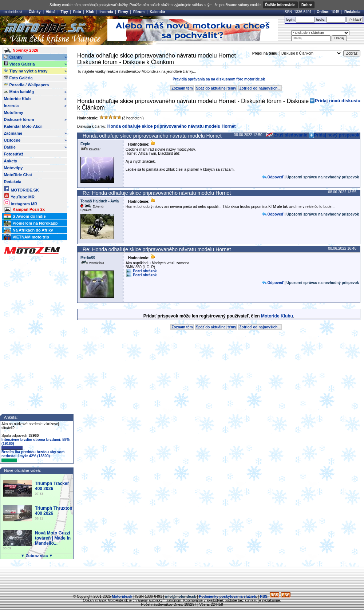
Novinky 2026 (21, 51)
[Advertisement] (182, 577)
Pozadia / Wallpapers (26, 84)
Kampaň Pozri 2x (24, 210)
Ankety (10, 161)
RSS (264, 597)
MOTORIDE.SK (21, 189)
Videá (51, 12)
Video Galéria (35, 64)
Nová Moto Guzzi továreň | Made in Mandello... (53, 538)
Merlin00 (88, 258)
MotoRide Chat (18, 175)
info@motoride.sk (181, 597)
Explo (85, 144)
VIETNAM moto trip (26, 237)
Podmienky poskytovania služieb (228, 597)
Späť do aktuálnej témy (216, 88)
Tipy (64, 12)
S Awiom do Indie (25, 217)
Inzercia (106, 12)
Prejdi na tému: (265, 53)
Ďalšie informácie (280, 5)
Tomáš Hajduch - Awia (100, 201)
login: (290, 20)
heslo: (321, 20)
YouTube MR (19, 196)
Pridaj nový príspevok (337, 135)
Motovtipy (13, 168)
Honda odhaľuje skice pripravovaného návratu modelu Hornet (172, 126)
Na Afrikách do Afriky (28, 230)
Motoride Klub (35, 99)
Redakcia (352, 12)
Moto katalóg (35, 92)
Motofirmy (13, 112)
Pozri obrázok (145, 271)
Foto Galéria (35, 78)
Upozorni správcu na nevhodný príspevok (323, 177)
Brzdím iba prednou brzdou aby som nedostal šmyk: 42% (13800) (33, 456)
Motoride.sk (122, 597)
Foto (77, 12)
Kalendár (157, 12)
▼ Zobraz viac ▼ (37, 556)
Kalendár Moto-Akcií (23, 126)
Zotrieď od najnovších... (260, 88)
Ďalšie (35, 147)
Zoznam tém (182, 88)
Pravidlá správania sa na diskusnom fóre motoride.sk (219, 79)
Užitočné (35, 140)
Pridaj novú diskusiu (338, 101)
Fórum (139, 12)
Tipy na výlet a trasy (35, 71)
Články (35, 12)
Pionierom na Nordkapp (31, 224)
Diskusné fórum (35, 119)
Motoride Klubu (277, 316)
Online (322, 12)
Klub (90, 12)
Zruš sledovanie (286, 135)
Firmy (123, 12)
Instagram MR (20, 203)
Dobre (307, 5)
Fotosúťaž (13, 154)
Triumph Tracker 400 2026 (52, 486)
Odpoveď (275, 177)
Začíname (35, 133)
